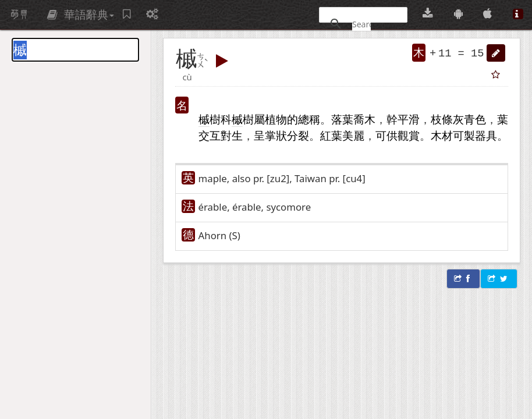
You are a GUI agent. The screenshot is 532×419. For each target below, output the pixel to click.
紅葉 (331, 135)
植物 (276, 119)
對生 (232, 135)
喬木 (364, 119)
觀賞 (409, 135)
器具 (486, 135)
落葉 (342, 119)
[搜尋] (361, 24)
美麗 (353, 135)
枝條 (442, 119)
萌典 (19, 15)
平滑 (409, 119)
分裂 (298, 135)
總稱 (309, 119)
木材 (442, 135)
